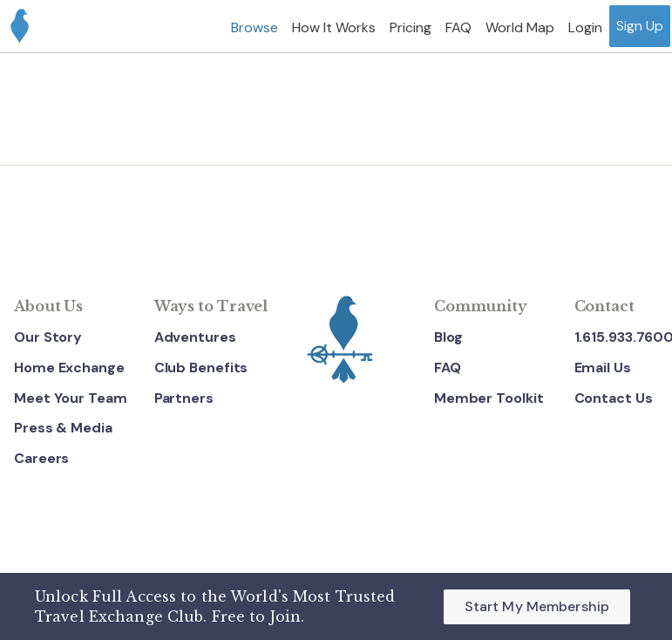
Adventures (195, 337)
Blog (448, 337)
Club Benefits (201, 368)
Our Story (48, 337)
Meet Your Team (71, 398)
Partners (184, 398)
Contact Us (614, 398)
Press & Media (63, 428)
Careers (41, 458)
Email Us (603, 368)
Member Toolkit (489, 398)
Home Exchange (69, 368)
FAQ (448, 368)
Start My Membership (537, 606)
